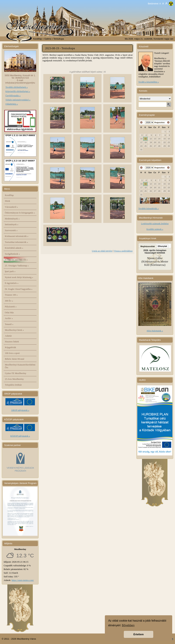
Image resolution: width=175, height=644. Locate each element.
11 (146, 139)
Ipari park (10, 271)
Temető (9, 324)
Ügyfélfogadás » (13, 96)
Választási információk (16, 260)
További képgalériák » (149, 208)
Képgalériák (11, 347)
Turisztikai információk (16, 242)
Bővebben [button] (128, 625)
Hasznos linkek (12, 342)
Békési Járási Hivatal (15, 359)
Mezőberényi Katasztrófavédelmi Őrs (20, 366)
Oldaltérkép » (12, 104)
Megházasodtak (148, 246)
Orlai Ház (9, 312)
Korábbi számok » (155, 229)
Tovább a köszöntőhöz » (149, 82)
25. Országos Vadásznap (17, 266)
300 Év (9, 301)
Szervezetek (11, 230)
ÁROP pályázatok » (20, 410)
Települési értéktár (13, 385)
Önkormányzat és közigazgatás (20, 213)
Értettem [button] (139, 634)
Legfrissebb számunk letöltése (155, 224)
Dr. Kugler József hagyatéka (19, 289)
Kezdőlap (38, 39)
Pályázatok (11, 307)
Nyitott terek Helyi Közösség (19, 277)
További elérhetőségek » (17, 87)
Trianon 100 (11, 295)
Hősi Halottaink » (155, 331)
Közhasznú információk (17, 236)
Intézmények (12, 224)
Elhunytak (162, 246)
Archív (9, 318)
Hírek (8, 201)
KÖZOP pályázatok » (20, 436)
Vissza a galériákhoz (123, 251)
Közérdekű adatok (14, 248)
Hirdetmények (12, 219)
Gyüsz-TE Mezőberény (16, 373)
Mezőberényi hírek (14, 330)
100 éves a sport (12, 353)
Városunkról (11, 207)
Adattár (8, 336)
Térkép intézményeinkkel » (18, 100)
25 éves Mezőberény (14, 379)
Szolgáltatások (12, 254)
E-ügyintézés (12, 283)
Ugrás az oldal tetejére (102, 251)
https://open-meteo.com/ (23, 580)
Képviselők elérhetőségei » (18, 91)
